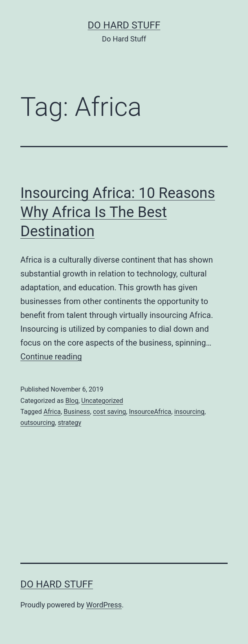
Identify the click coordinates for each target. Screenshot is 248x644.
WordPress (104, 605)
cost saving (109, 412)
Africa (52, 412)
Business (77, 412)
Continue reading (51, 357)
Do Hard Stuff (124, 25)
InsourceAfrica (150, 412)
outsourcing (38, 423)
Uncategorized (102, 401)
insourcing (189, 412)
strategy (70, 423)
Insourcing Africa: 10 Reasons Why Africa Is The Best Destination (118, 212)
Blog (72, 401)
